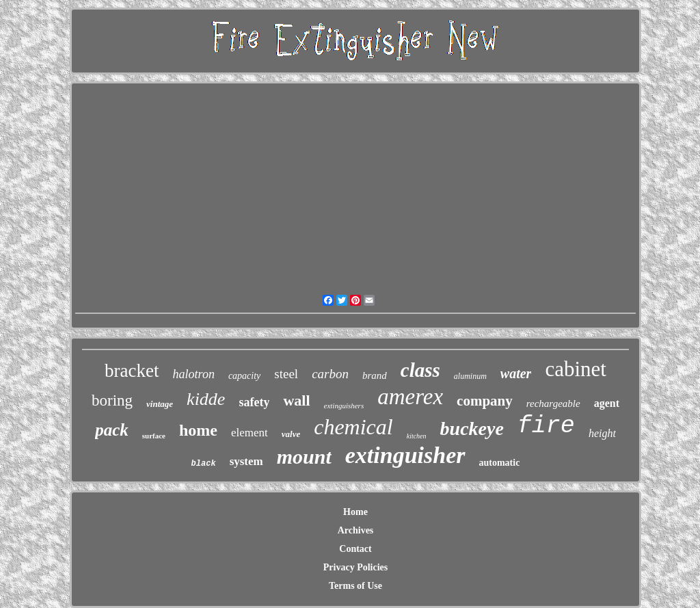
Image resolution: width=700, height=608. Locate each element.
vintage (160, 404)
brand (375, 375)
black (204, 464)
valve (291, 434)
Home (355, 512)
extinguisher (405, 455)
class (420, 370)
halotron (194, 374)
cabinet (576, 369)
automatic (500, 463)
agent (607, 403)
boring (112, 400)
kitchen (417, 436)
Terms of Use (355, 586)
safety (254, 402)
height (602, 433)
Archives (356, 530)
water (516, 373)
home (198, 430)
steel (286, 374)
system (246, 461)
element (250, 433)
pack (112, 430)
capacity (244, 376)
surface (154, 436)
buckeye (472, 428)
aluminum (470, 376)
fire (546, 426)
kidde (206, 399)
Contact (355, 549)
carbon (330, 374)
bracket (132, 371)
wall (296, 400)
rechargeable (553, 404)
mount (304, 457)
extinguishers (344, 406)
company (485, 401)
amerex (410, 397)
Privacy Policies (355, 567)
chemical (353, 427)
